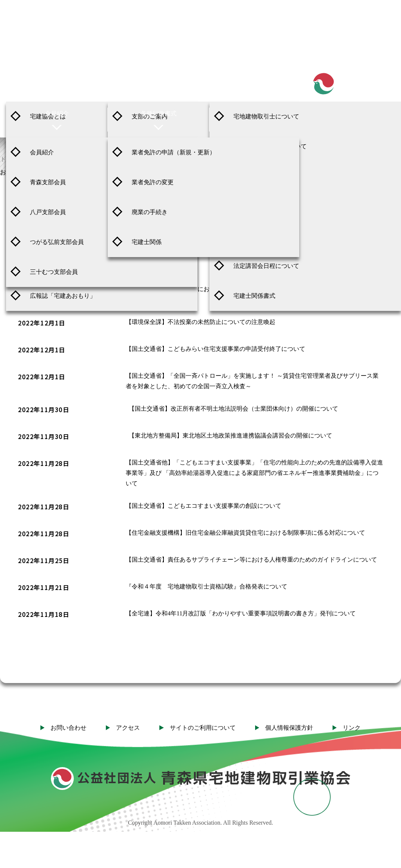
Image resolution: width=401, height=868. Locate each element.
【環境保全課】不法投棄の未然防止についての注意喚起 (200, 316)
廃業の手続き (150, 212)
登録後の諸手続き (257, 236)
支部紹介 (159, 78)
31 (296, 650)
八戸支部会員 (48, 212)
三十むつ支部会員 (54, 272)
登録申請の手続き (257, 206)
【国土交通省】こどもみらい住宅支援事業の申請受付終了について (215, 343)
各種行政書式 (159, 113)
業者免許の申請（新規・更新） (174, 152)
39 (344, 650)
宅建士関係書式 (254, 296)
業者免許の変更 (153, 182)
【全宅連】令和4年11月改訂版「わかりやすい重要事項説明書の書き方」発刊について (241, 607)
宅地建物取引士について (266, 116)
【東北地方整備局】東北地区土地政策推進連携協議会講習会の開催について (230, 430)
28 (224, 650)
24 (129, 650)
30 (272, 650)
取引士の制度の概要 (260, 176)
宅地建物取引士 (260, 78)
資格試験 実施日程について (270, 146)
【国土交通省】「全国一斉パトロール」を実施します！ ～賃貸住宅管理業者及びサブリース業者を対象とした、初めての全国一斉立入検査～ (252, 375)
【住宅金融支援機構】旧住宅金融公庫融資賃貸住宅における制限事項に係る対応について (245, 527)
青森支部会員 (48, 182)
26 (177, 650)
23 (105, 650)
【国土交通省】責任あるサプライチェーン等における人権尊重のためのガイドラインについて (251, 554)
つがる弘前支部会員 (57, 242)
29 (248, 650)
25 (153, 650)
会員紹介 (57, 113)
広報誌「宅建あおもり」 (63, 296)
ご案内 (57, 78)
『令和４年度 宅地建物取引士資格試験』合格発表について (206, 580)
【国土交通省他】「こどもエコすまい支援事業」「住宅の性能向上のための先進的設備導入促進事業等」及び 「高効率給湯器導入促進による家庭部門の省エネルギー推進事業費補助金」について (254, 467)
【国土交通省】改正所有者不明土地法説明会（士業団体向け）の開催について (233, 403)
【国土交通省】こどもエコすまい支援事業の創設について (203, 500)
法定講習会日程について (266, 266)
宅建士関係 (147, 242)
